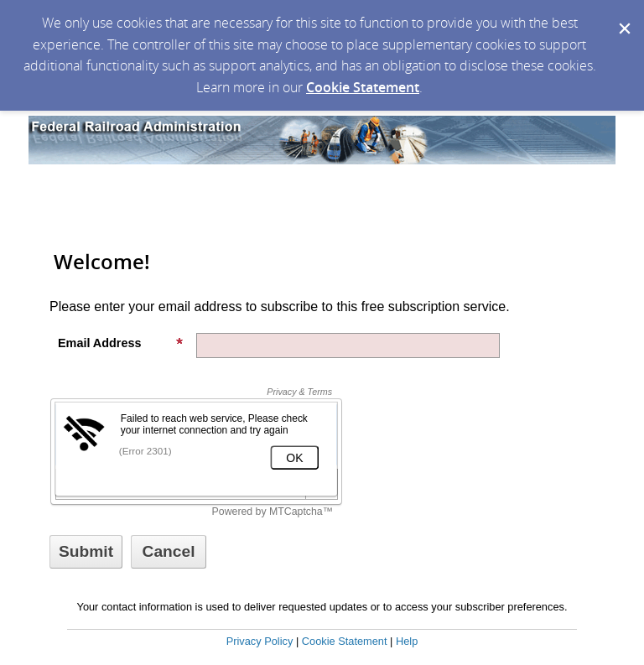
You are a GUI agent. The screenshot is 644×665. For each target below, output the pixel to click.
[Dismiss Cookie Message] (623, 16)
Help (407, 641)
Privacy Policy (260, 641)
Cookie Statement (363, 87)
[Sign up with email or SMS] (86, 552)
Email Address (121, 343)
